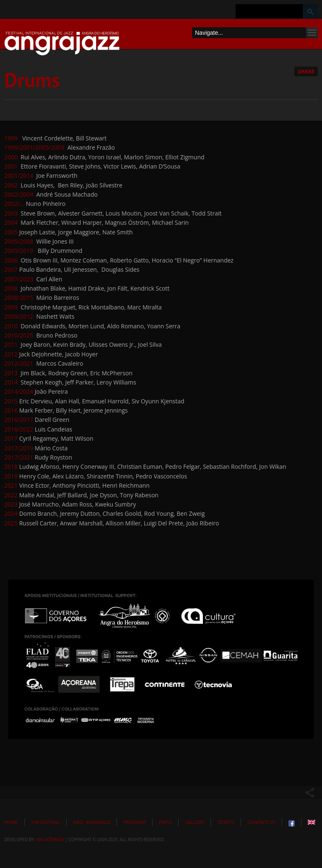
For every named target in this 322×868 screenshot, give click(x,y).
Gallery (195, 822)
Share (306, 71)
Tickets (226, 822)
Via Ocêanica (50, 839)
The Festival (45, 822)
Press (166, 822)
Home (11, 822)
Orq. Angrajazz (92, 822)
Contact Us (261, 822)
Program (135, 822)
